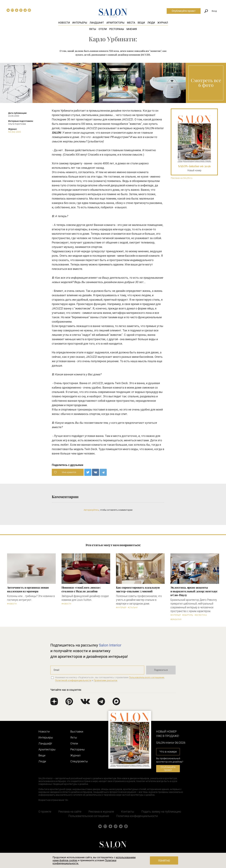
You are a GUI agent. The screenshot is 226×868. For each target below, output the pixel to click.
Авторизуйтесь (91, 510)
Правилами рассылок (106, 680)
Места (131, 23)
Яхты (93, 29)
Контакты (128, 812)
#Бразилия (176, 619)
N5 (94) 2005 (15, 132)
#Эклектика (201, 615)
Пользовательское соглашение (89, 816)
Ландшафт (97, 23)
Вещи (141, 23)
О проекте (45, 812)
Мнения (132, 29)
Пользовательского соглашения (147, 677)
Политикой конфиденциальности (73, 680)
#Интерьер (121, 608)
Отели (103, 29)
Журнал (163, 23)
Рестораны (117, 29)
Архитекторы (115, 23)
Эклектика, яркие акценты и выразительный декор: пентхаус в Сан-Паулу (194, 591)
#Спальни (133, 608)
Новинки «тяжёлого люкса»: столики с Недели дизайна (81, 589)
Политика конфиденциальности (137, 816)
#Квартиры (188, 615)
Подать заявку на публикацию (161, 812)
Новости (64, 23)
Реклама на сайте (70, 812)
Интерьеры (80, 23)
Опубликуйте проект (184, 11)
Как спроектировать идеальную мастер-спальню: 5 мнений (138, 589)
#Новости (12, 604)
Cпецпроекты (79, 761)
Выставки (77, 731)
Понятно (164, 861)
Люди (151, 23)
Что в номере (168, 752)
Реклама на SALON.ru (182, 178)
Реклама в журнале (101, 812)
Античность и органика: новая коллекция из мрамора (28, 589)
